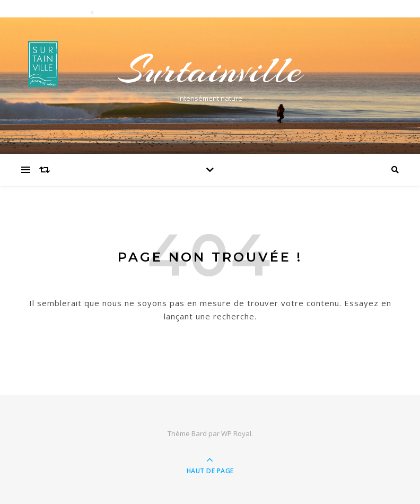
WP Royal (236, 433)
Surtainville (210, 70)
